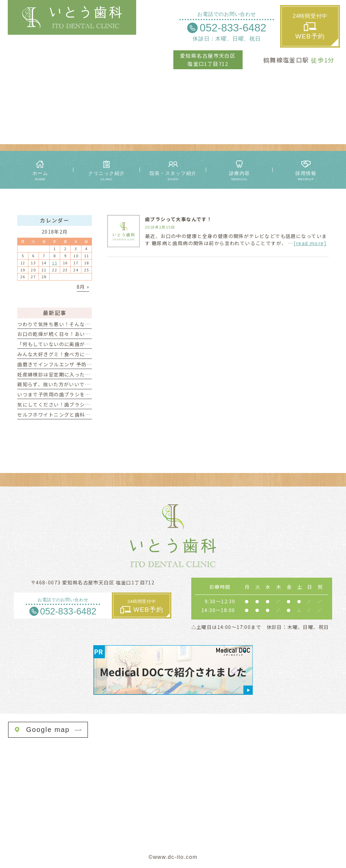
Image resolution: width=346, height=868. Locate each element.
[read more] (310, 243)
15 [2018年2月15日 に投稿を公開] (55, 263)
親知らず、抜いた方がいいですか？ (59, 384)
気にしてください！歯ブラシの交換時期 (64, 404)
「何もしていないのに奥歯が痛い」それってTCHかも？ (83, 344)
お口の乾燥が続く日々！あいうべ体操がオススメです (80, 334)
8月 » (83, 287)
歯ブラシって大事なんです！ (178, 219)
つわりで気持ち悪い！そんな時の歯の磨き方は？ (75, 324)
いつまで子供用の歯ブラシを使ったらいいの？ (72, 394)
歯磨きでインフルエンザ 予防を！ (57, 364)
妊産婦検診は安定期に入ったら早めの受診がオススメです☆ (88, 374)
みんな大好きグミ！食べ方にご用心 (59, 354)
